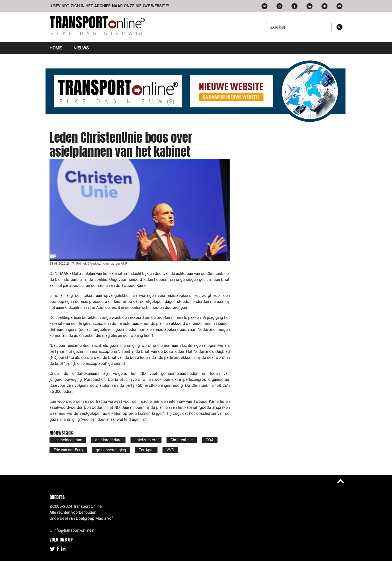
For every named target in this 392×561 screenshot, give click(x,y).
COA (210, 440)
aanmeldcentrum (68, 440)
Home (55, 48)
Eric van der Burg (68, 450)
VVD (170, 450)
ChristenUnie (182, 440)
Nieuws (81, 48)
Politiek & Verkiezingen (92, 264)
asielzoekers (146, 440)
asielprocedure (108, 440)
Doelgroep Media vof (94, 518)
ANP (124, 264)
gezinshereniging (111, 450)
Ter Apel (146, 450)
